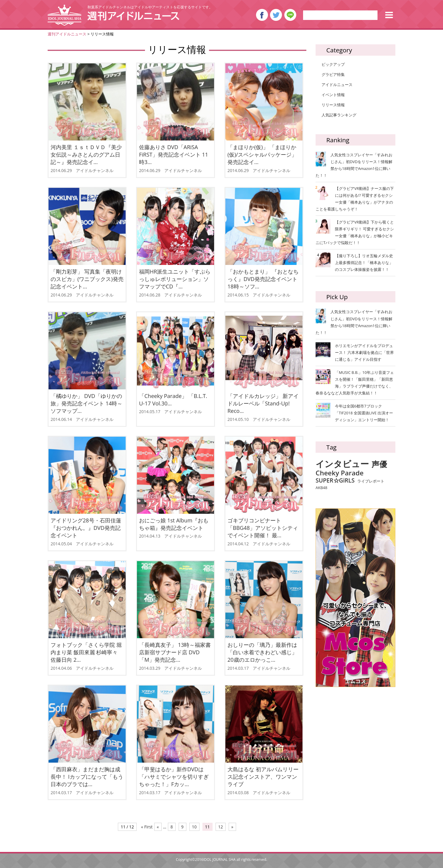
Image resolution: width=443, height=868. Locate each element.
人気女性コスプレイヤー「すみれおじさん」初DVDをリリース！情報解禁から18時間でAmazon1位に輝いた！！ (354, 165)
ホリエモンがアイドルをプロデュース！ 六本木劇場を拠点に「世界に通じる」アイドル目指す (364, 352)
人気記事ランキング (339, 115)
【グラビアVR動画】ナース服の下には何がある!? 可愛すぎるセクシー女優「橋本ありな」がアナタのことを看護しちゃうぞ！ (355, 198)
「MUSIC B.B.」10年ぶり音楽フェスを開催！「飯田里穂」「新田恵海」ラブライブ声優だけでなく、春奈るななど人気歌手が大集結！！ (355, 383)
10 (194, 827)
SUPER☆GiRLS (335, 480)
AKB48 (321, 488)
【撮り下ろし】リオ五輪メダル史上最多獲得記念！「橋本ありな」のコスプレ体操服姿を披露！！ (355, 262)
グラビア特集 (333, 74)
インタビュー (342, 464)
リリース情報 (333, 105)
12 (221, 827)
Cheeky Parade (340, 473)
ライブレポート (371, 481)
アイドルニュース (337, 85)
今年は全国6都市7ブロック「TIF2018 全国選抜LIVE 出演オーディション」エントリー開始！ (364, 413)
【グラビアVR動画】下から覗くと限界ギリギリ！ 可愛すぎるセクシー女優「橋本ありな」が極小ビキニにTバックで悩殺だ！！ (355, 232)
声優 (379, 465)
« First (147, 827)
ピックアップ (333, 64)
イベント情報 (333, 95)
